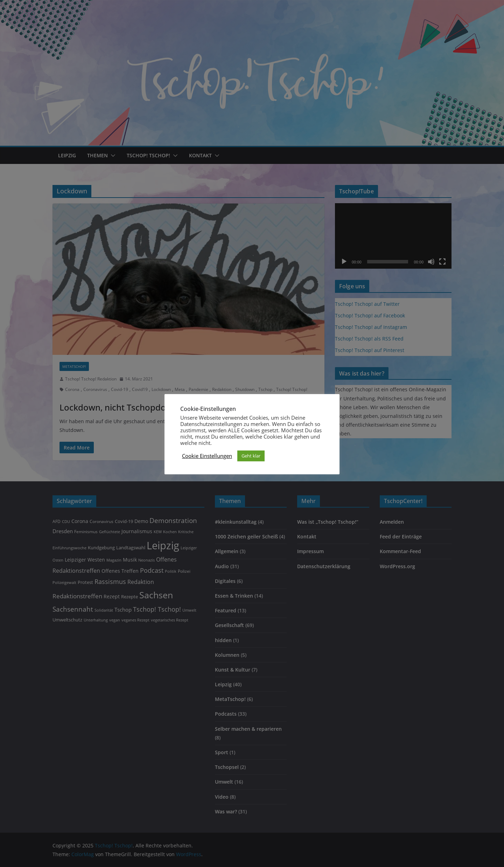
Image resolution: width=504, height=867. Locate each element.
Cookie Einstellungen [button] (207, 456)
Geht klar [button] (251, 456)
